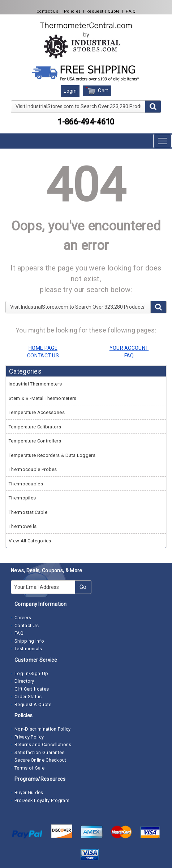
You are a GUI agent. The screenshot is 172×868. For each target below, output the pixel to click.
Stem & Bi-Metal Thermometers (42, 398)
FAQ (19, 633)
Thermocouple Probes (33, 469)
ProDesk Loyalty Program (42, 800)
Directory (24, 681)
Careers (23, 618)
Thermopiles (22, 498)
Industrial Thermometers (35, 384)
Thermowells (23, 526)
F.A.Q (131, 11)
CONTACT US (43, 356)
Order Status (28, 697)
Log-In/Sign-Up (31, 673)
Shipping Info (29, 641)
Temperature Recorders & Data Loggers (52, 455)
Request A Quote (33, 704)
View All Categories (30, 541)
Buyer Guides (29, 792)
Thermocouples (26, 484)
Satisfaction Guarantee (40, 752)
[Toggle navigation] (162, 141)
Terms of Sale (29, 768)
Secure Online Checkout (40, 760)
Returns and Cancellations (43, 744)
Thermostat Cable (28, 512)
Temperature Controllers (35, 441)
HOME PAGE (43, 348)
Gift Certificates (32, 689)
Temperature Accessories (37, 412)
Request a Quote (103, 11)
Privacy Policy (29, 737)
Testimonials (28, 649)
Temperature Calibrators (35, 427)
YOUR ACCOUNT (129, 348)
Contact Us (47, 11)
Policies (72, 11)
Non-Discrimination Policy (43, 729)
